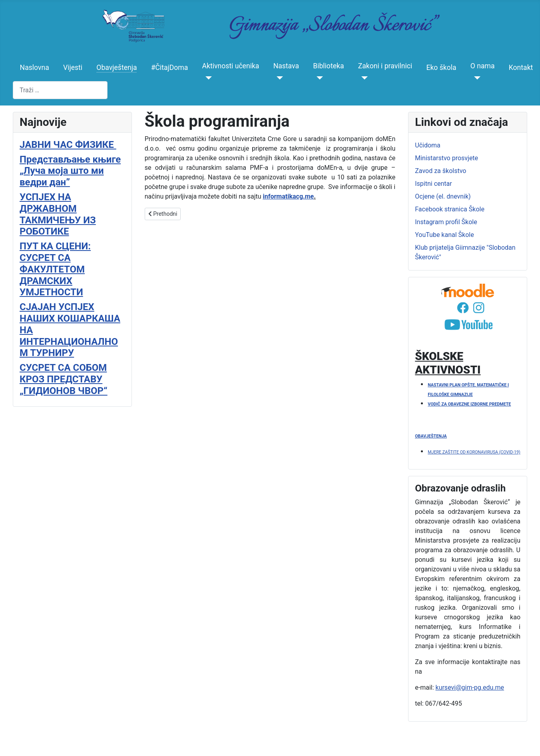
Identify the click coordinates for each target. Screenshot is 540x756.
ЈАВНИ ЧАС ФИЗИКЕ (68, 145)
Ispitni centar (433, 184)
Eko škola (441, 68)
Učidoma (428, 145)
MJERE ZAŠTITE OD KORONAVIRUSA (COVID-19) (474, 452)
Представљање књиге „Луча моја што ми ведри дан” (70, 171)
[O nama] (475, 78)
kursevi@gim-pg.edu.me (470, 687)
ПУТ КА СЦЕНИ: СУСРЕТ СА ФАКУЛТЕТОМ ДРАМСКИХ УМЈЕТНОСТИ (55, 269)
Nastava (286, 66)
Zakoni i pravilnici (385, 66)
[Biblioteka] (318, 78)
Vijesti (73, 68)
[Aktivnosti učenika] (207, 78)
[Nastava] (278, 78)
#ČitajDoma (170, 68)
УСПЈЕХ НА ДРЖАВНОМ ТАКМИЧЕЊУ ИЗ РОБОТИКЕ (58, 214)
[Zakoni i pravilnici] (363, 78)
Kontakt (521, 68)
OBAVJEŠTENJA (431, 436)
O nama (483, 66)
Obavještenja (117, 68)
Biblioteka (328, 66)
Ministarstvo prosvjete (446, 158)
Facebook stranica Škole (450, 209)
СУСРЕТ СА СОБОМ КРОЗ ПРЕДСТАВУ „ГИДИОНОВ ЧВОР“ (64, 379)
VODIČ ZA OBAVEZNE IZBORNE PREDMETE (469, 404)
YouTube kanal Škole (444, 235)
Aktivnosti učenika (231, 66)
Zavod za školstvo (440, 171)
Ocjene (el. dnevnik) (443, 196)
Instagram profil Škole (446, 222)
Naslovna (35, 68)
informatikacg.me (289, 196)
